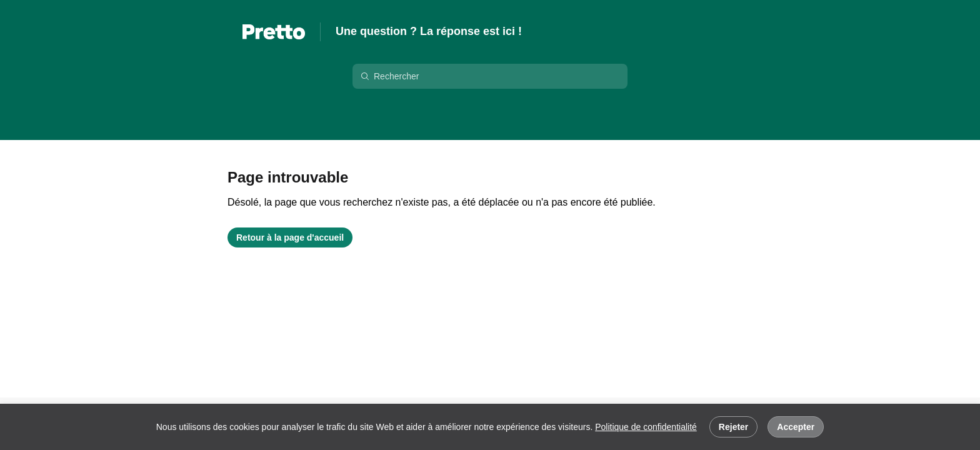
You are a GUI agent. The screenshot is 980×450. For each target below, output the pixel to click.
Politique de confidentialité (646, 427)
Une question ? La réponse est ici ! (429, 31)
